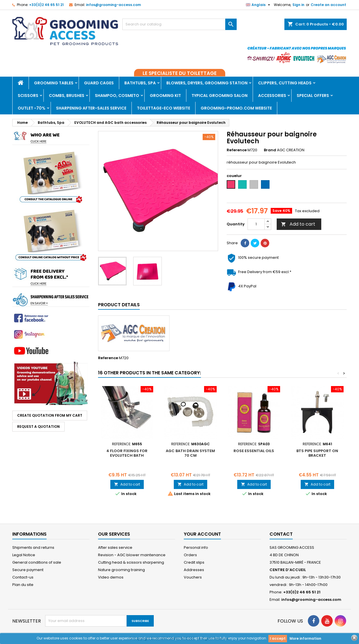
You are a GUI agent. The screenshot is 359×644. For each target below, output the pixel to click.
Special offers (313, 96)
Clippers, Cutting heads (285, 83)
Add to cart (298, 224)
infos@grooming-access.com (113, 5)
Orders (190, 555)
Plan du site (23, 585)
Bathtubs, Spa (140, 83)
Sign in (298, 5)
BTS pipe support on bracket (317, 453)
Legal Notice (24, 555)
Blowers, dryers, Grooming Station (207, 83)
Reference (237, 150)
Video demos (111, 577)
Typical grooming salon (220, 96)
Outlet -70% (32, 108)
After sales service (115, 547)
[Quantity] (256, 224)
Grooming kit (165, 96)
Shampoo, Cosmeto (117, 96)
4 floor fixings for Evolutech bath (127, 453)
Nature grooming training (121, 570)
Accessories (272, 96)
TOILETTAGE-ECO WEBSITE (163, 108)
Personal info (196, 547)
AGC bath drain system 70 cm (190, 453)
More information (305, 638)
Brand (270, 150)
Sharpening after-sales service (91, 108)
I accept (278, 638)
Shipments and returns (33, 547)
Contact (281, 534)
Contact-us (23, 577)
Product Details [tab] (119, 305)
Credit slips (194, 562)
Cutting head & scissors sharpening (131, 562)
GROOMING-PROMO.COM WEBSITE (236, 108)
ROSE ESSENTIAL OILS (254, 451)
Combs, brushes (67, 96)
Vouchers (193, 577)
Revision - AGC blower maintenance (132, 555)
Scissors (28, 96)
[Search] (179, 24)
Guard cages (99, 83)
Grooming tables (54, 83)
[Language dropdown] (259, 5)
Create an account (328, 5)
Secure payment (28, 570)
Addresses (194, 570)
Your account (202, 534)
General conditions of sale (37, 562)
